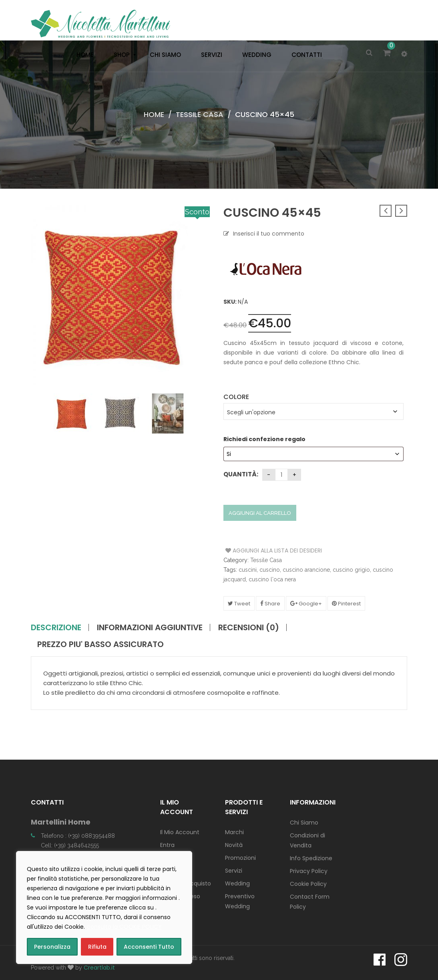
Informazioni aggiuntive (150, 627)
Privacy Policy (309, 871)
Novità (234, 845)
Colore (236, 397)
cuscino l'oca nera (272, 579)
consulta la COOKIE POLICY (124, 927)
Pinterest (346, 604)
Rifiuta (97, 947)
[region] (104, 907)
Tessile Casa (200, 114)
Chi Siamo (304, 823)
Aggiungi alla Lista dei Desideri (256, 550)
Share (270, 604)
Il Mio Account (180, 832)
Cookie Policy (308, 884)
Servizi (234, 871)
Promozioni (240, 858)
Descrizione (56, 627)
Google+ (306, 604)
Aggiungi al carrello (260, 513)
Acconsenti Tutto (149, 947)
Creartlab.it (99, 968)
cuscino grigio (351, 570)
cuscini (248, 570)
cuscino (270, 570)
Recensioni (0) (249, 627)
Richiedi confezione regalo (265, 439)
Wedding (237, 883)
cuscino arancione (306, 570)
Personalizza (52, 947)
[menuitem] (83, 55)
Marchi (234, 832)
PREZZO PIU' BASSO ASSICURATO (100, 644)
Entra (167, 845)
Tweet (239, 604)
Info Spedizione (311, 858)
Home (154, 114)
